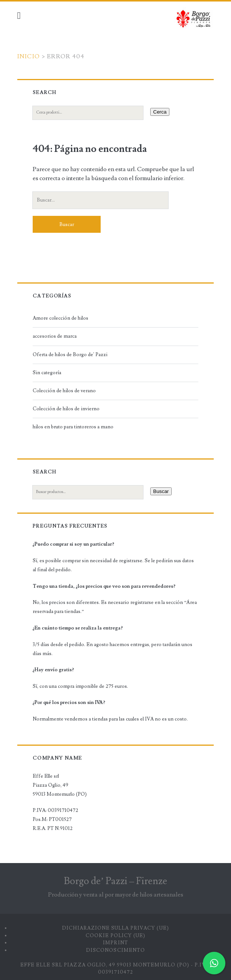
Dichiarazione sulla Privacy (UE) (115, 928)
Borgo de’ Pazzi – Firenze (116, 881)
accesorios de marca (55, 336)
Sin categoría (47, 373)
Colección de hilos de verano (64, 391)
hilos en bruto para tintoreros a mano (73, 427)
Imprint (115, 943)
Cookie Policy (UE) (116, 936)
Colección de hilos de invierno (66, 409)
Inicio (29, 56)
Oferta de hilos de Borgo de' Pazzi (70, 355)
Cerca (160, 112)
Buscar (161, 491)
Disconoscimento (115, 950)
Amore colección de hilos (60, 318)
